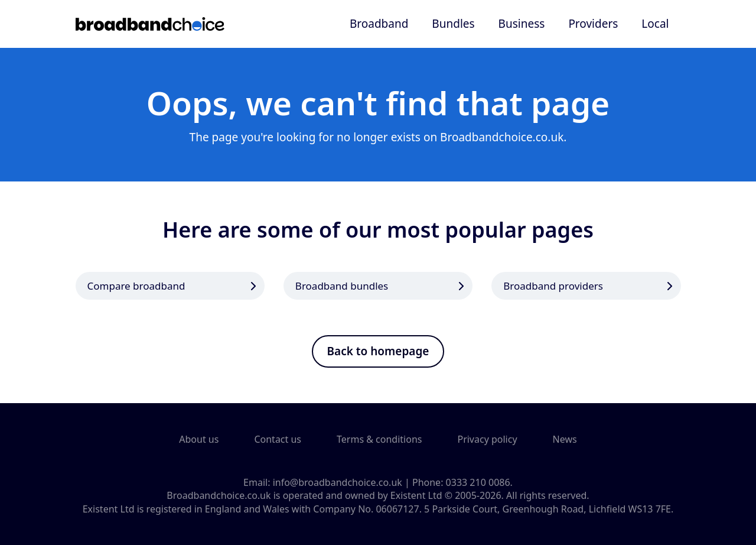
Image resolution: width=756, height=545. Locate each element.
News (565, 439)
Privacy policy (487, 439)
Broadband (379, 24)
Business (522, 24)
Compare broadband (136, 286)
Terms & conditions (379, 439)
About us (199, 439)
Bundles (453, 24)
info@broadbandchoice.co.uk (338, 482)
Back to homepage (378, 351)
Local (655, 24)
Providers (593, 24)
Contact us (278, 439)
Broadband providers (553, 286)
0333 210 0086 (478, 482)
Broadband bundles (342, 286)
